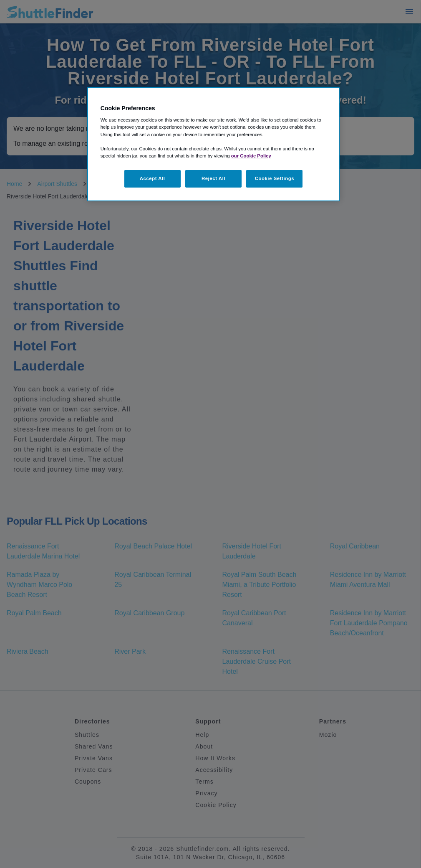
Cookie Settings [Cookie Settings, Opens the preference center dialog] (275, 178)
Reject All (213, 178)
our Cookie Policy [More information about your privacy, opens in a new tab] (251, 156)
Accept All (153, 178)
